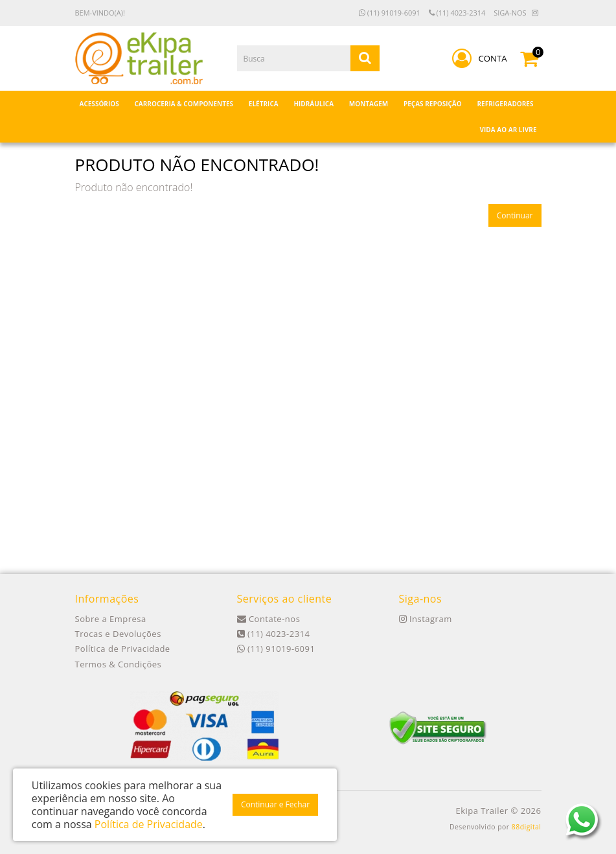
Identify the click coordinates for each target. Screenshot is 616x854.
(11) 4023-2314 (457, 13)
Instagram (426, 619)
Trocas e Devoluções (118, 634)
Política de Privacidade (123, 649)
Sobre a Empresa (111, 619)
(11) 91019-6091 (390, 13)
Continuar (515, 215)
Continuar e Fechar (275, 804)
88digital (527, 827)
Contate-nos (269, 619)
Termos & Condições (119, 664)
